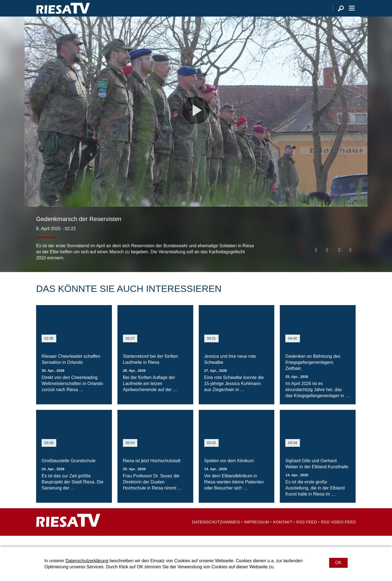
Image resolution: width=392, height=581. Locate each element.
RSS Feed (307, 533)
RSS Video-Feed (338, 533)
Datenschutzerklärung (87, 561)
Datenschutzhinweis (216, 533)
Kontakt (283, 533)
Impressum (257, 533)
